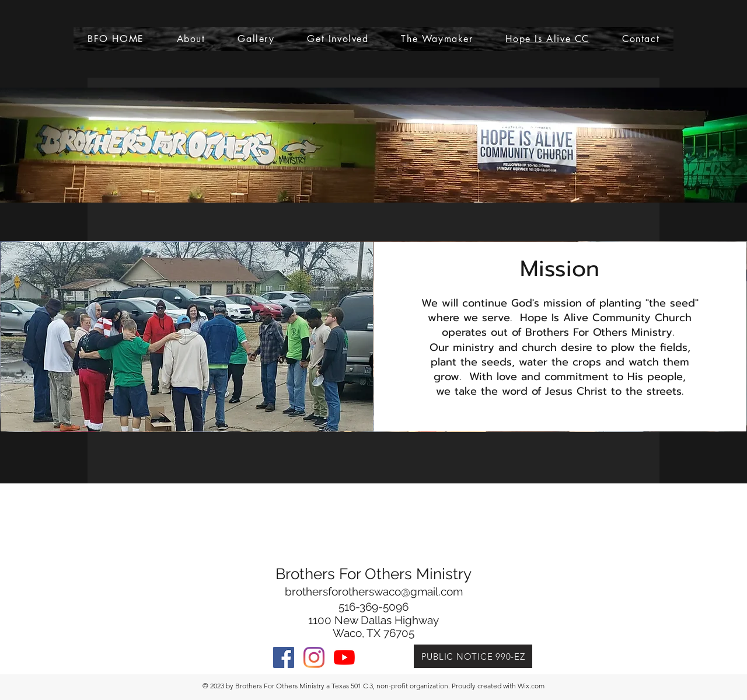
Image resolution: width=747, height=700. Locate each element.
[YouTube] (344, 657)
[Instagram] (314, 657)
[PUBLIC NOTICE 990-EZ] (473, 656)
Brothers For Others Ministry (373, 574)
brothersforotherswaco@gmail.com (374, 591)
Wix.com (531, 686)
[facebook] (284, 657)
